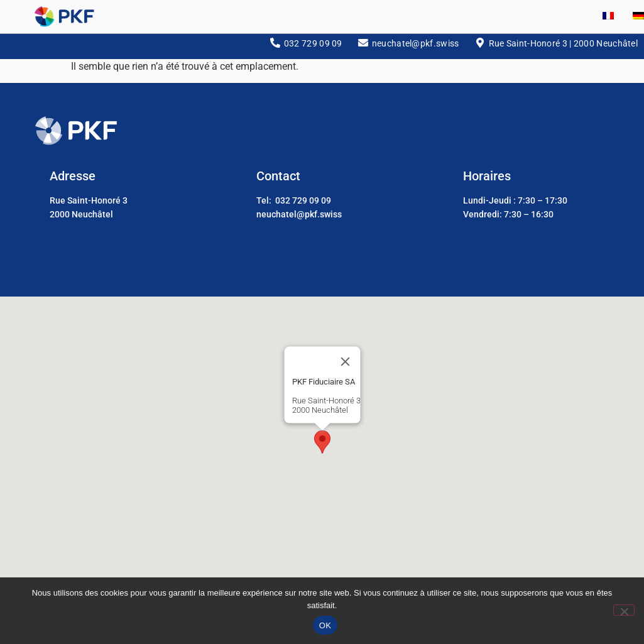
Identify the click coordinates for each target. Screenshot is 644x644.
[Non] (624, 610)
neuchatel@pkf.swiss (416, 49)
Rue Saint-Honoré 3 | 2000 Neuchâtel (564, 49)
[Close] (345, 368)
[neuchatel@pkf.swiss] (363, 48)
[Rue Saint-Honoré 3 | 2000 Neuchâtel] (480, 48)
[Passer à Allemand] (629, 17)
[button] (322, 448)
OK (325, 625)
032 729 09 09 (313, 49)
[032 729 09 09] (275, 48)
